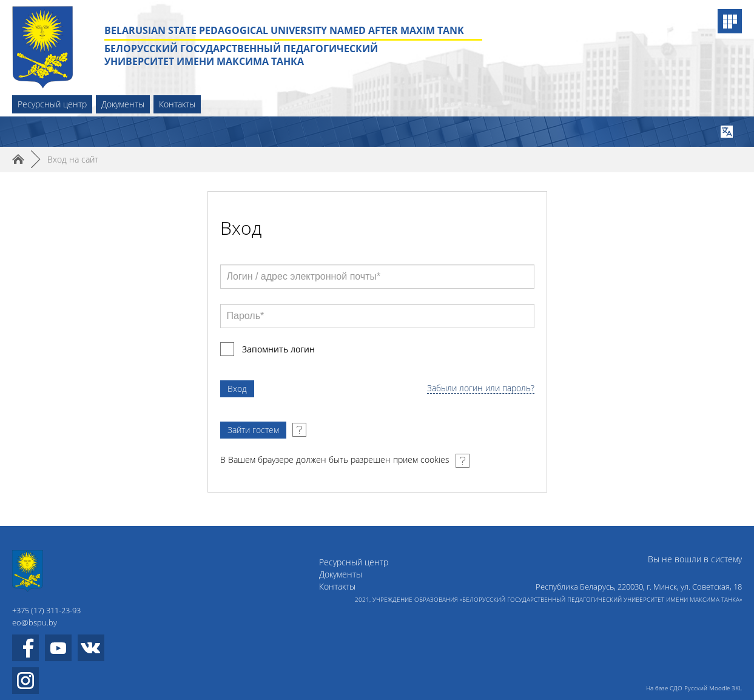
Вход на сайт (73, 159)
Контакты (177, 104)
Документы (123, 104)
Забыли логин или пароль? (481, 389)
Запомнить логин (278, 349)
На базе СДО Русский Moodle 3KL (694, 688)
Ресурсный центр (52, 104)
